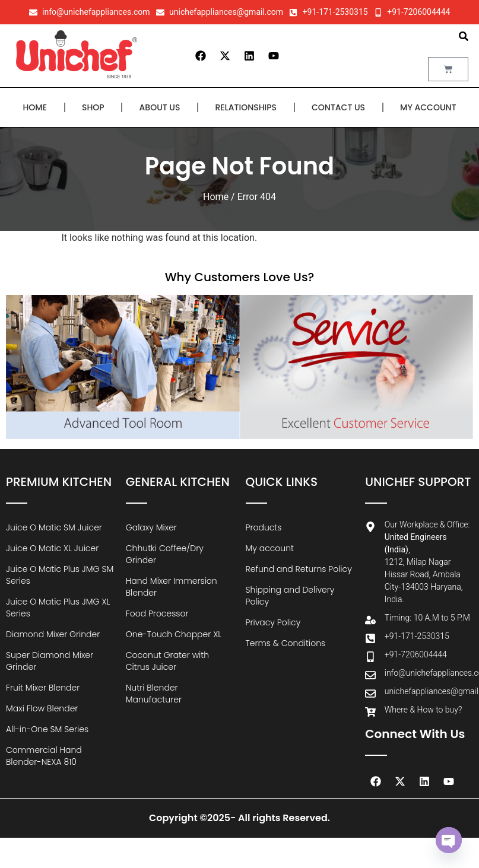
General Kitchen (178, 482)
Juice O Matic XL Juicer (52, 548)
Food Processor (157, 613)
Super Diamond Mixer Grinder (50, 661)
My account (428, 107)
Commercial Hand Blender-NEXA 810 (44, 756)
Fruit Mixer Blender (43, 688)
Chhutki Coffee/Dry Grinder (165, 554)
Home (35, 107)
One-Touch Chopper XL (174, 634)
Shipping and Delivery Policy (290, 596)
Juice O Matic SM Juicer (54, 527)
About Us (160, 107)
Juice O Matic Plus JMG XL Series (58, 608)
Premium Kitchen (59, 482)
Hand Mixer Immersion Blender (172, 587)
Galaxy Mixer (151, 527)
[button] (464, 36)
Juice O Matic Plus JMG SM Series (60, 575)
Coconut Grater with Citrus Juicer (167, 661)
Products (264, 527)
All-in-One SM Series (47, 729)
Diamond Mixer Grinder (53, 634)
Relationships (246, 107)
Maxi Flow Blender (42, 708)
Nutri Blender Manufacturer (154, 694)
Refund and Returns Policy (299, 569)
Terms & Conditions (286, 643)
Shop (93, 107)
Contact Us (338, 107)
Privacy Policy (273, 622)
